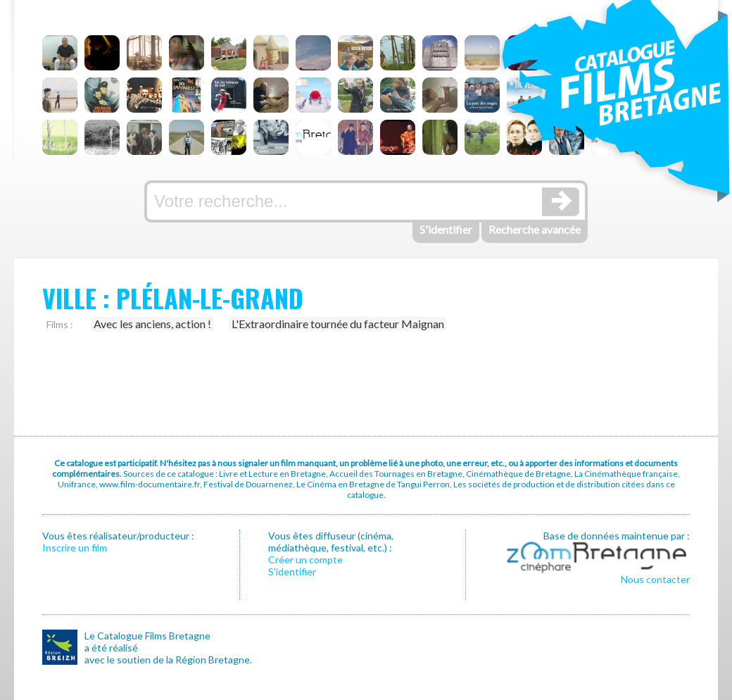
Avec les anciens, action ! (152, 324)
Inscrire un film (75, 548)
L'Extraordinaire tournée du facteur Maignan (338, 324)
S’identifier (292, 571)
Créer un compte (305, 560)
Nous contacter (655, 579)
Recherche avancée (535, 229)
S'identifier (446, 229)
